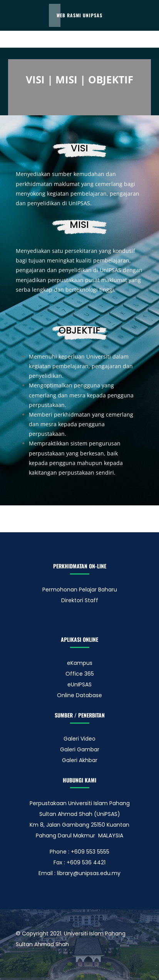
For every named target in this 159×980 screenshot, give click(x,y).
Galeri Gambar (80, 749)
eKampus (80, 663)
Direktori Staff (80, 600)
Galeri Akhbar (80, 760)
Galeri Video (79, 739)
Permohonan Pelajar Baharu (80, 590)
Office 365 (80, 674)
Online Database (79, 695)
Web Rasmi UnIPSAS (79, 15)
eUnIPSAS (79, 684)
